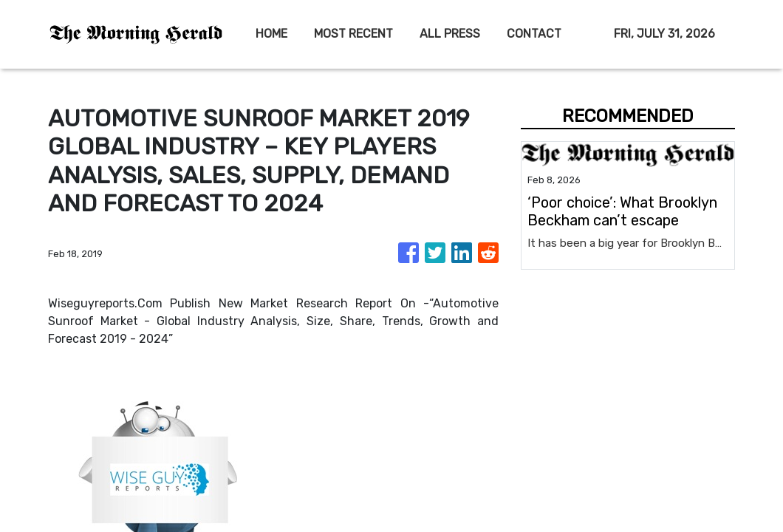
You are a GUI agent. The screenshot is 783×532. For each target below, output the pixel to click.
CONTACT (534, 34)
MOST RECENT (353, 34)
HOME (271, 34)
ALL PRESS (450, 34)
